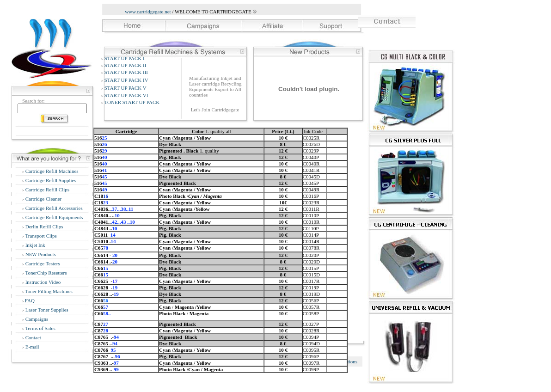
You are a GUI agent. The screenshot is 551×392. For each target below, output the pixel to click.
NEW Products (40, 254)
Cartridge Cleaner (43, 199)
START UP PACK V (126, 88)
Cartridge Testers (42, 263)
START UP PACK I (125, 58)
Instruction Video (42, 282)
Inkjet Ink (35, 245)
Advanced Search (50, 131)
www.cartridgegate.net (148, 12)
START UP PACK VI (126, 95)
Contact (33, 337)
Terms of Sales (40, 328)
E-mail (32, 347)
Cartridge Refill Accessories (53, 208)
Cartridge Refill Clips (47, 190)
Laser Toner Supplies (46, 310)
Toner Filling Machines (49, 291)
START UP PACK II (126, 65)
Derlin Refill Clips (44, 227)
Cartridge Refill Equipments (53, 217)
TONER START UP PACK (132, 102)
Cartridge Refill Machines (51, 171)
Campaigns (36, 319)
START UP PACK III (126, 72)
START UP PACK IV (126, 80)
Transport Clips (40, 236)
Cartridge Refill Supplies (50, 180)
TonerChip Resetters (46, 273)
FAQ (30, 300)
